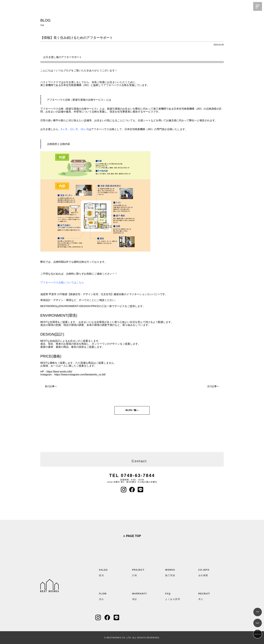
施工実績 (174, 572)
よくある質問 (174, 596)
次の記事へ (213, 386)
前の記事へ (51, 386)
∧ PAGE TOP (132, 536)
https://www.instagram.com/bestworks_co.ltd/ (80, 375)
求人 (207, 596)
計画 (141, 572)
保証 (141, 596)
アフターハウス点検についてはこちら (62, 282)
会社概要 (207, 572)
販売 (108, 572)
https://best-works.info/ (59, 372)
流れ (108, 596)
